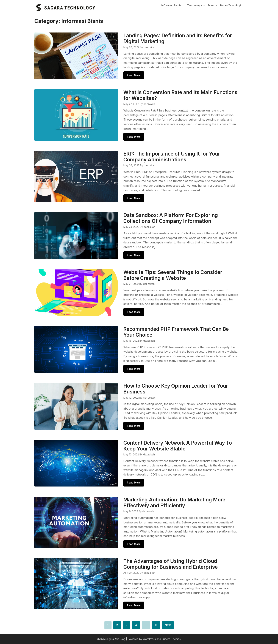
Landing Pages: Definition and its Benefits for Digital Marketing (178, 38)
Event (211, 5)
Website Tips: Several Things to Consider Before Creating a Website (173, 275)
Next (168, 625)
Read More (134, 75)
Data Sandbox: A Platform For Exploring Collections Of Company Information (171, 218)
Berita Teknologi (230, 5)
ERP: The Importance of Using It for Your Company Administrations (172, 157)
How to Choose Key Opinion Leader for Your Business (176, 389)
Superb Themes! (171, 639)
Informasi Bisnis (171, 5)
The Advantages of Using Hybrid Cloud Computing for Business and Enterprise (171, 564)
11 (156, 625)
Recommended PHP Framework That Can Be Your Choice (176, 332)
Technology (194, 5)
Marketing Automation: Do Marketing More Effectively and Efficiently (174, 503)
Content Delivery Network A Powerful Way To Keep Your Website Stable (178, 446)
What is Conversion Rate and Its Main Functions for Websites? (180, 95)
